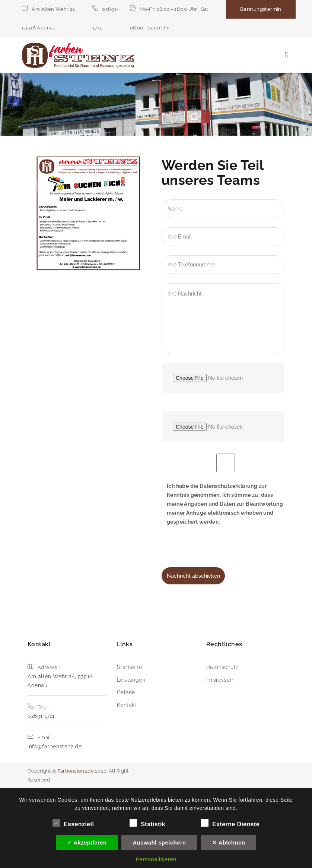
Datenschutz (222, 667)
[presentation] (218, 553)
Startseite (129, 667)
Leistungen (131, 680)
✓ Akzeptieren (87, 842)
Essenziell (73, 823)
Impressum (221, 680)
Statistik (147, 823)
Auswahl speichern (159, 842)
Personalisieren (156, 859)
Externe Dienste (230, 823)
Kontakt (127, 705)
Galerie (126, 692)
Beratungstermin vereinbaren (261, 18)
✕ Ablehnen (228, 842)
